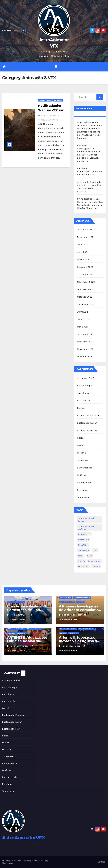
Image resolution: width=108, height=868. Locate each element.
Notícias (82, 475)
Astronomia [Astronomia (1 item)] (84, 540)
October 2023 (85, 289)
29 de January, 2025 (20, 615)
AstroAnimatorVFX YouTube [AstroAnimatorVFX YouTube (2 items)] (87, 528)
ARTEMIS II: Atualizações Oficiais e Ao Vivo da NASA (90, 171)
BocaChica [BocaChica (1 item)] (83, 545)
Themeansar (8, 863)
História (81, 453)
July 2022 (82, 312)
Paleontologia (85, 483)
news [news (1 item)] (90, 556)
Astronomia (84, 400)
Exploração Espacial (88, 415)
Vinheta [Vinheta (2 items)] (96, 566)
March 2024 (84, 259)
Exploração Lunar (87, 423)
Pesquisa (82, 490)
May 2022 (82, 327)
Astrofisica (83, 393)
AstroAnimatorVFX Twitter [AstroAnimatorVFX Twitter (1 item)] (87, 520)
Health (81, 445)
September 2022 (86, 304)
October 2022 (85, 297)
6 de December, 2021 (52, 116)
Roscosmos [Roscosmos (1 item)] (84, 566)
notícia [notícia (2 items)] (81, 561)
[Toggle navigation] (56, 67)
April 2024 (83, 252)
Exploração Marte (87, 430)
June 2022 (83, 319)
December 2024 (86, 237)
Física (80, 438)
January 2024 (85, 274)
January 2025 (85, 230)
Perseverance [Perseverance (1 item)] (95, 561)
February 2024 (85, 267)
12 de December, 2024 (72, 615)
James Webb (84, 460)
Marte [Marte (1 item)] (81, 556)
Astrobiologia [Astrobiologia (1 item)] (84, 534)
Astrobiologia (84, 386)
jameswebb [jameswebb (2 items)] (84, 550)
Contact (101, 862)
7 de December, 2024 (20, 646)
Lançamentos (85, 468)
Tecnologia (58, 100)
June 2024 (83, 245)
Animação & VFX (45, 100)
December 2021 (86, 342)
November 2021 (86, 349)
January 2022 (85, 334)
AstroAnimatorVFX (23, 838)
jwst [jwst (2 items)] (95, 550)
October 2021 (84, 357)
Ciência (81, 408)
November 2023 (86, 282)
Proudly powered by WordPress (16, 861)
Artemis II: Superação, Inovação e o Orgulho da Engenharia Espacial (79, 641)
